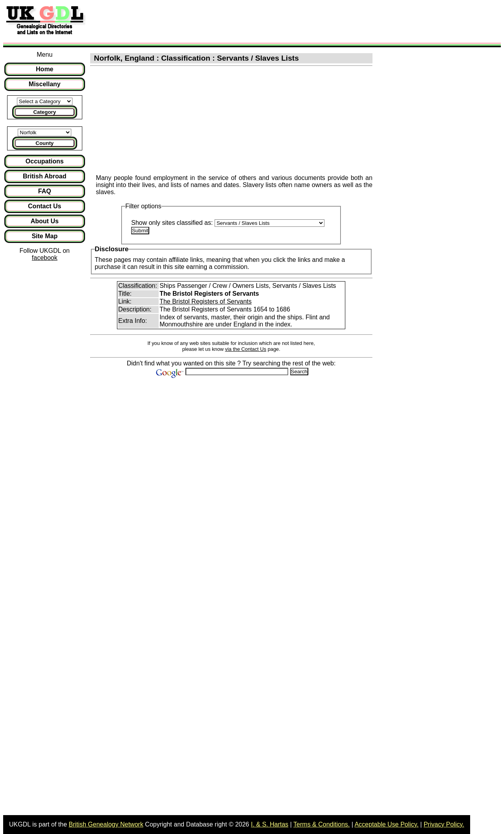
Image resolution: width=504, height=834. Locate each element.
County (44, 143)
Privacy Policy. (444, 824)
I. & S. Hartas (270, 824)
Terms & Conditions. (321, 824)
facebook (45, 258)
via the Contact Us (246, 349)
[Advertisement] (45, 394)
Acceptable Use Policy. (386, 824)
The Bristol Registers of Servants (206, 301)
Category (44, 112)
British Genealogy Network (106, 824)
